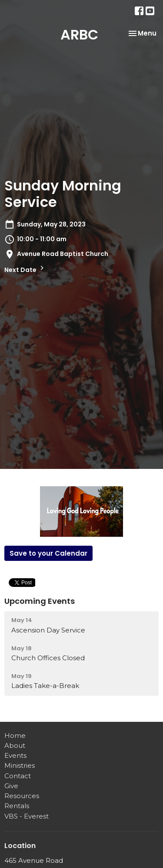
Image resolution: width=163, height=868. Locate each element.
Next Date (25, 269)
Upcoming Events (40, 601)
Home (15, 735)
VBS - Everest (27, 816)
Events (15, 755)
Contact (18, 776)
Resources (22, 796)
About (15, 745)
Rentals (17, 806)
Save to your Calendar (48, 553)
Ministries (20, 765)
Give (11, 786)
